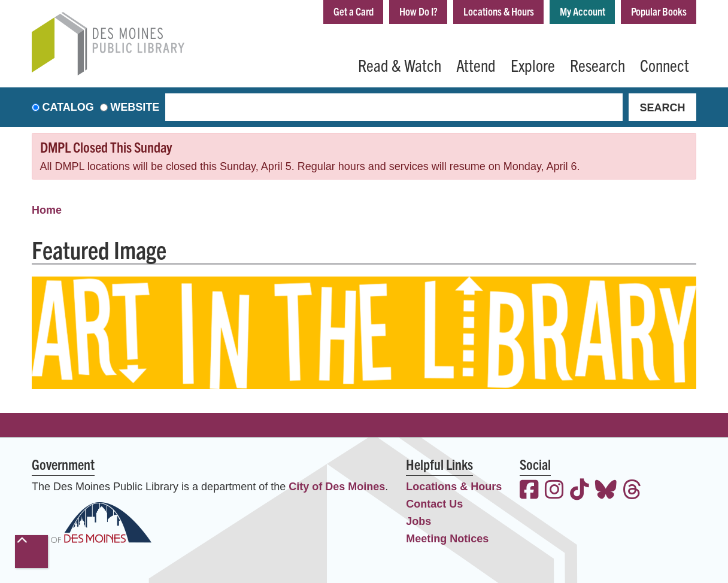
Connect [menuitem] (665, 65)
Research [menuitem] (597, 65)
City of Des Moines (337, 487)
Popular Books (658, 11)
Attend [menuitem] (476, 65)
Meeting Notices (447, 539)
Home (47, 210)
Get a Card (348, 11)
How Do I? (414, 11)
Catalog (68, 107)
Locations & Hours (496, 11)
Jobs (418, 521)
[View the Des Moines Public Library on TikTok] (580, 491)
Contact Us (434, 504)
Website (135, 107)
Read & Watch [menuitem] (400, 65)
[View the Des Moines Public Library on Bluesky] (606, 491)
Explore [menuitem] (533, 65)
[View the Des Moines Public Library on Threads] (632, 491)
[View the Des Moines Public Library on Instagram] (554, 491)
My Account (581, 11)
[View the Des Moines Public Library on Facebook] (529, 491)
